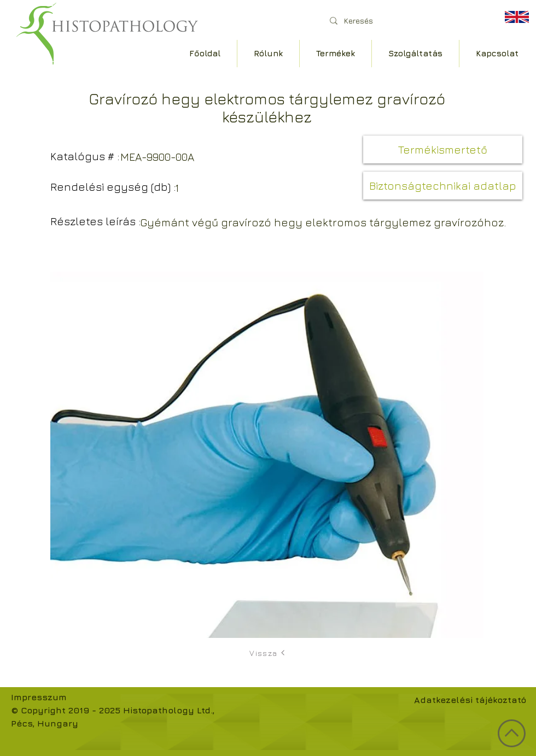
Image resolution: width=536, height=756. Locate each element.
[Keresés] (404, 20)
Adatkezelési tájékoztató (470, 700)
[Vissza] (268, 653)
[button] (443, 150)
